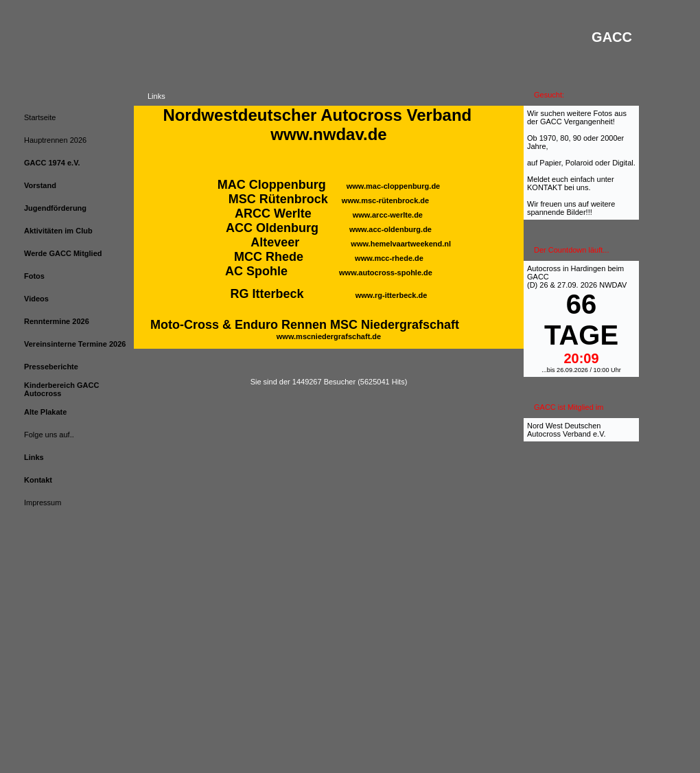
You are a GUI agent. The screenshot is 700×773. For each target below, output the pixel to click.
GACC (538, 277)
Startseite (40, 117)
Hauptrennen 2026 (55, 140)
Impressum (43, 503)
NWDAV (613, 285)
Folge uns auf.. (49, 435)
